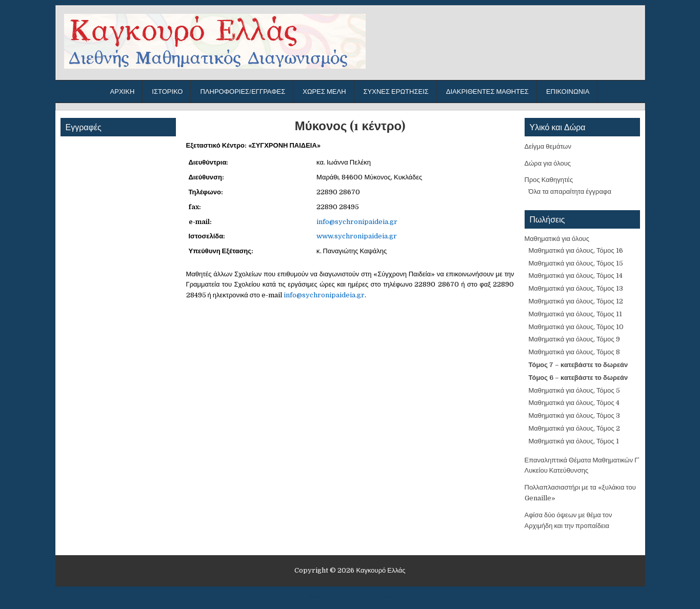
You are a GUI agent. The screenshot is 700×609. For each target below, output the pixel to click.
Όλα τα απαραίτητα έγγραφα (570, 191)
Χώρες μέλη (324, 92)
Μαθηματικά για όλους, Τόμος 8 (574, 352)
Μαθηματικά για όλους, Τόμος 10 (576, 327)
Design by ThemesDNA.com (350, 596)
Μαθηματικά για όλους (557, 239)
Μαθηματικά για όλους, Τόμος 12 (576, 301)
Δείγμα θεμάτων (548, 146)
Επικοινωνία (568, 92)
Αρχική (123, 92)
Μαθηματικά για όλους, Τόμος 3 (574, 415)
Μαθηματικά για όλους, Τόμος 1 (574, 441)
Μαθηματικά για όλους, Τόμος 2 (574, 428)
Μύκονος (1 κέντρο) (350, 125)
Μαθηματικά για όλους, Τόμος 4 (574, 403)
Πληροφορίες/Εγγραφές (243, 92)
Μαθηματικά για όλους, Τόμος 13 (576, 288)
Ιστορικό (167, 92)
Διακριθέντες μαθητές (487, 92)
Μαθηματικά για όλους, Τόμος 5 (574, 390)
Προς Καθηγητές (549, 180)
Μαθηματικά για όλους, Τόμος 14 (576, 276)
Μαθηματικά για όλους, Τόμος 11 (575, 314)
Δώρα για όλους (548, 163)
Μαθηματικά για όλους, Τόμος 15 (576, 263)
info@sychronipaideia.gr (357, 222)
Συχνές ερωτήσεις (396, 92)
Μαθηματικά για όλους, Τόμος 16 (576, 250)
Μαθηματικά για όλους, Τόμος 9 (574, 339)
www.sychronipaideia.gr (357, 236)
